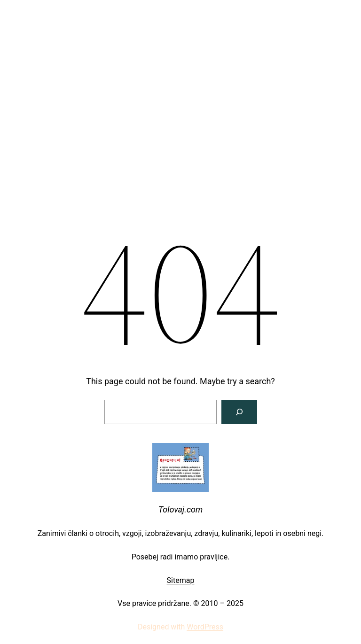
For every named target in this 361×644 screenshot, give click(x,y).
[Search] (239, 412)
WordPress (205, 627)
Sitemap (181, 580)
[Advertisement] (181, 77)
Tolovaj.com (181, 509)
